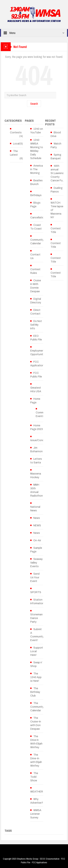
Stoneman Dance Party (36, 618)
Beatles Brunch (36, 182)
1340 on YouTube (37, 131)
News (37, 518)
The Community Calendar (37, 707)
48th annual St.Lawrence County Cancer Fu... (58, 173)
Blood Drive (56, 134)
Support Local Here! (37, 651)
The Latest (14, 153)
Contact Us (35, 256)
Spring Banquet (56, 157)
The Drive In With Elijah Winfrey (36, 742)
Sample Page (36, 550)
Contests (16, 133)
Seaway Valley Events (36, 563)
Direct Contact (35, 312)
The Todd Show (34, 777)
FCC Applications (38, 364)
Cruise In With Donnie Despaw (36, 286)
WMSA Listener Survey (36, 814)
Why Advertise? (37, 801)
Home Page (35, 401)
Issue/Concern (39, 440)
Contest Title (56, 230)
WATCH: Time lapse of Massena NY (57, 210)
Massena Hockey (36, 476)
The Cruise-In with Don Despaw (36, 723)
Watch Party (56, 145)
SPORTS (36, 592)
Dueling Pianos (57, 190)
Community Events (42, 414)
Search (34, 104)
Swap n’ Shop (36, 664)
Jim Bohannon (36, 450)
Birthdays (36, 195)
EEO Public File (36, 338)
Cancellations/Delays (43, 218)
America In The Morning (37, 169)
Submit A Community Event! (37, 635)
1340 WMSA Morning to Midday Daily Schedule (37, 149)
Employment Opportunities (38, 353)
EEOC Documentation (50, 859)
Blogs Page (35, 205)
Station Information (37, 602)
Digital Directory (36, 301)
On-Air (37, 540)
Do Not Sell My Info (36, 325)
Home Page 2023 (37, 427)
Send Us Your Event (35, 577)
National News (35, 509)
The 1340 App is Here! (36, 677)
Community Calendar (37, 242)
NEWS (37, 525)
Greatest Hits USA (36, 390)
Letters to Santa (36, 461)
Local (16, 144)
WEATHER (37, 792)
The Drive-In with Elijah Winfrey (36, 760)
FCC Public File (36, 375)
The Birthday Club (35, 692)
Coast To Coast (36, 227)
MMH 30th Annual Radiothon (37, 490)
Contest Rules (35, 271)
